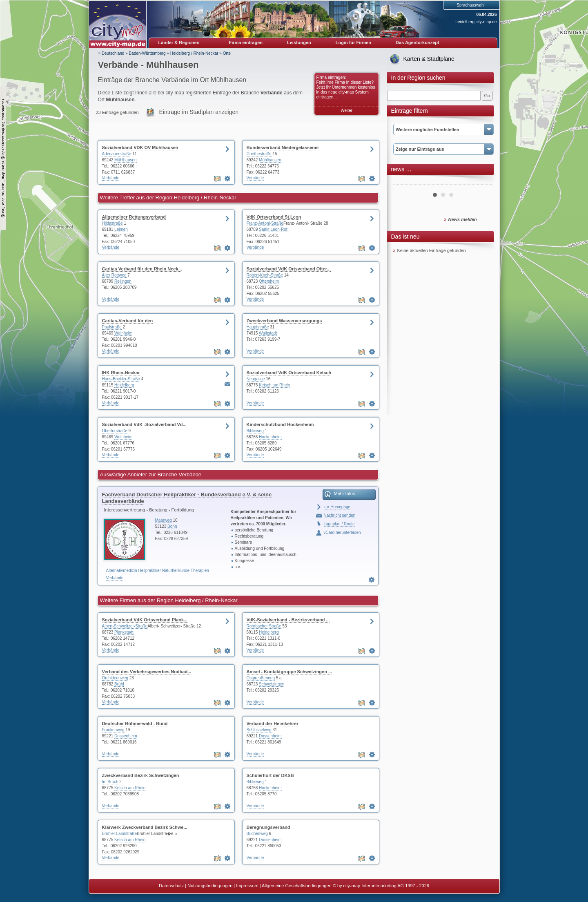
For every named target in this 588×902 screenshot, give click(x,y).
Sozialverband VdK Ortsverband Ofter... (289, 269)
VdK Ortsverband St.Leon (274, 217)
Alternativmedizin (122, 570)
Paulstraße (112, 327)
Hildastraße (112, 223)
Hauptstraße (258, 327)
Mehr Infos (345, 493)
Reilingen (123, 281)
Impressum (247, 886)
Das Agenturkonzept (418, 42)
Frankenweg (113, 730)
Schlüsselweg (260, 730)
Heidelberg (124, 385)
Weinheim (123, 333)
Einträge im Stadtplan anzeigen (199, 112)
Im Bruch (110, 782)
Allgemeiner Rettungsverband (134, 217)
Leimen (121, 229)
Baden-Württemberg (147, 53)
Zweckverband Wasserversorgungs (284, 321)
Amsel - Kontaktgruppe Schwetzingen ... (290, 672)
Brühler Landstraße (120, 834)
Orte (227, 53)
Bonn (172, 526)
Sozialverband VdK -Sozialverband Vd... (144, 424)
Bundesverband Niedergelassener (283, 147)
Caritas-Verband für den (128, 321)
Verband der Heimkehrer (273, 723)
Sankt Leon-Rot (273, 229)
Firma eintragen (246, 42)
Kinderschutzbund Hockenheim (280, 424)
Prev (404, 181)
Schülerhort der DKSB (270, 775)
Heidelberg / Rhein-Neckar (194, 53)
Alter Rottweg (114, 275)
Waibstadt (268, 333)
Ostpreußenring (261, 678)
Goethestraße (259, 154)
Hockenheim (270, 437)
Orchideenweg (115, 678)
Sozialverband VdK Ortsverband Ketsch (289, 373)
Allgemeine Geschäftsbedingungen (297, 886)
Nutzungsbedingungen (210, 886)
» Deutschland (111, 53)
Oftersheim (269, 281)
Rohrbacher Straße (264, 626)
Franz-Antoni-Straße (265, 223)
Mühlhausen (125, 160)
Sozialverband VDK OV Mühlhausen (140, 147)
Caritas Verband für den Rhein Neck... (142, 269)
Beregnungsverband (268, 827)
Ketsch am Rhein (274, 385)
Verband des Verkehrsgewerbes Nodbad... (147, 672)
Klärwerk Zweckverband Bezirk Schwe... (145, 827)
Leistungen (299, 42)
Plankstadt (124, 632)
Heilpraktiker (149, 570)
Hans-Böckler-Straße (121, 379)
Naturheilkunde (176, 570)
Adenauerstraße (117, 154)
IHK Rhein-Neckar (121, 373)
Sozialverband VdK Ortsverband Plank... (145, 620)
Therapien (200, 570)
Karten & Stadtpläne (429, 59)
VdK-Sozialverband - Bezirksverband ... (288, 620)
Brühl (119, 684)
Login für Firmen (353, 42)
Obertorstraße (115, 431)
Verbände (111, 178)
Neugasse (256, 379)
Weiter (346, 111)
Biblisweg (255, 431)
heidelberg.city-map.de (476, 22)
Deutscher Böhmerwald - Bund (135, 723)
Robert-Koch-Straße (265, 275)
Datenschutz (171, 886)
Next (483, 181)
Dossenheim (126, 736)
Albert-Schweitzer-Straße (125, 626)
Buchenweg (257, 834)
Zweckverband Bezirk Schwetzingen (141, 775)
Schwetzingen (272, 684)
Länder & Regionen (179, 42)
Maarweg (164, 520)
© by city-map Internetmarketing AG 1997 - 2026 (381, 886)
